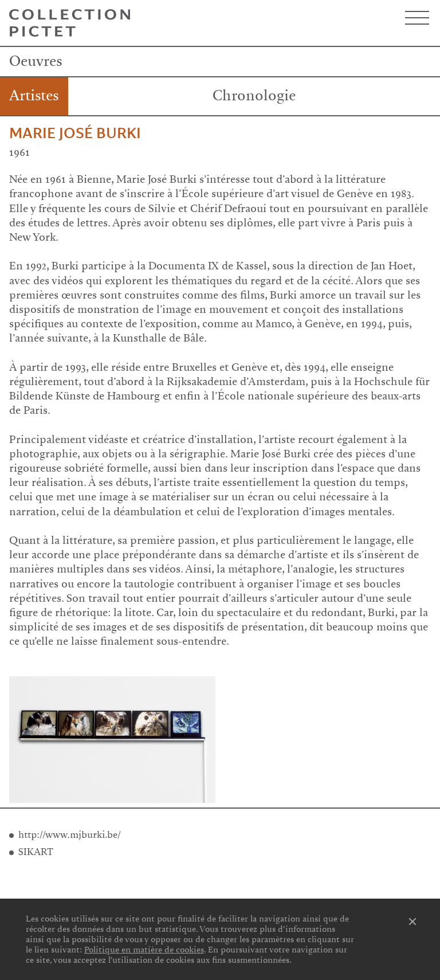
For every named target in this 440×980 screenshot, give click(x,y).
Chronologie (254, 96)
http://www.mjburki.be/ (70, 835)
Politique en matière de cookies (144, 950)
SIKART (36, 852)
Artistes (34, 96)
